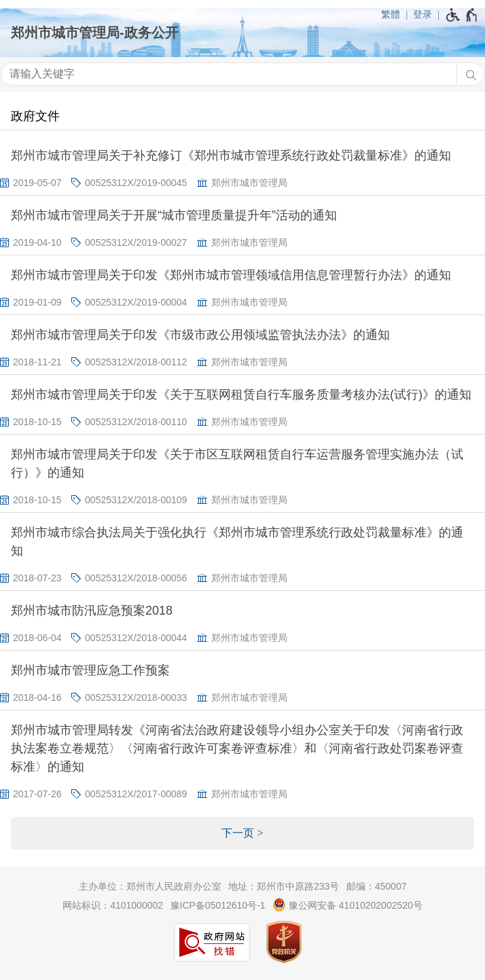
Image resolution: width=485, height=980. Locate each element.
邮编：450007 (377, 886)
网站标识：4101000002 (113, 905)
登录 (423, 14)
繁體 (391, 14)
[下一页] (242, 833)
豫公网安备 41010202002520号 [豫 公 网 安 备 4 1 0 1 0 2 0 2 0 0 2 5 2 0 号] (347, 905)
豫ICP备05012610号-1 (218, 905)
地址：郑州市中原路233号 (284, 886)
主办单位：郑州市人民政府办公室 (150, 886)
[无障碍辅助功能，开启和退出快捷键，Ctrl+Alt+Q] (462, 15)
